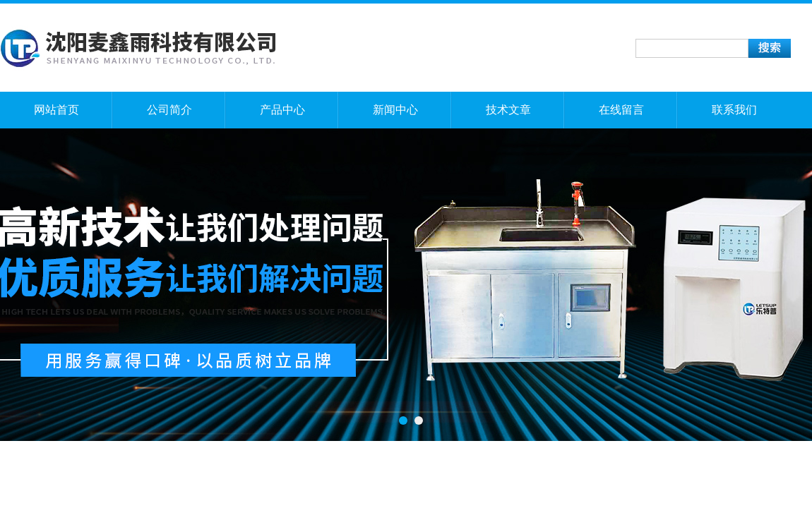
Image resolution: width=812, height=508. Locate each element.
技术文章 (508, 110)
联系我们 (734, 110)
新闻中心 (395, 110)
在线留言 (621, 110)
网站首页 (56, 110)
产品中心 (282, 110)
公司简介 (169, 110)
